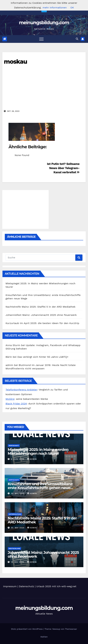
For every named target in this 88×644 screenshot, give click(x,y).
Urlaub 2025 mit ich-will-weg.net (56, 586)
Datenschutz (26, 586)
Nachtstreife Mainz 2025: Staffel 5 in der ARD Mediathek (41, 307)
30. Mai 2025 (18, 493)
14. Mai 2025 (18, 562)
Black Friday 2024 (16, 404)
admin (32, 459)
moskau (15, 62)
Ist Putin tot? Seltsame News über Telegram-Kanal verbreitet (63, 168)
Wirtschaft (14, 446)
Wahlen (44, 637)
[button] (77, 39)
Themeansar (71, 629)
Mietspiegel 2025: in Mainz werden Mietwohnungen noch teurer (38, 451)
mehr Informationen (55, 8)
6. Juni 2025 (18, 459)
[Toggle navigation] (41, 39)
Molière (10, 399)
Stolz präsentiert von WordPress (27, 629)
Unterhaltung (15, 514)
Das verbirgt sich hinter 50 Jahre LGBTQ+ (43, 357)
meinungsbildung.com (44, 23)
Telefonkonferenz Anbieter (21, 390)
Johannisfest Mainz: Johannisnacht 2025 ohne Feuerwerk (41, 315)
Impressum (10, 586)
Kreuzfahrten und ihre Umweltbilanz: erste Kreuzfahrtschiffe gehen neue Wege (40, 488)
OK (72, 8)
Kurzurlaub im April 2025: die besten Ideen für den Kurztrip (42, 323)
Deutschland (14, 548)
